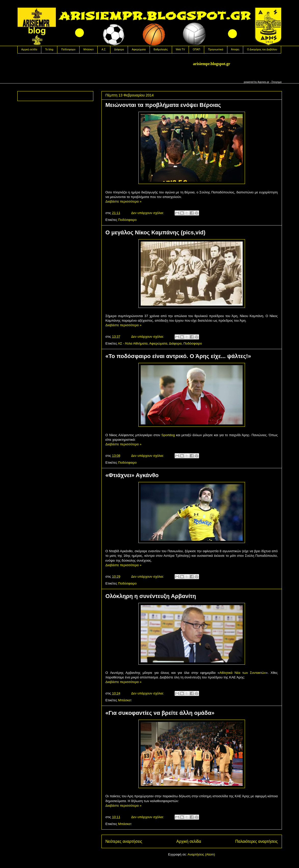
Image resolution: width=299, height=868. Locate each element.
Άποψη (235, 49)
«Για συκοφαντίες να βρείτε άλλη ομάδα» (160, 713)
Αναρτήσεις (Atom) (201, 854)
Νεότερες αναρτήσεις (124, 841)
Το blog (49, 49)
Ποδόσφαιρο (68, 49)
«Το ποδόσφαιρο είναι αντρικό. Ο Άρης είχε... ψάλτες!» (178, 356)
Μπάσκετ (88, 49)
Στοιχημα (277, 82)
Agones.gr (263, 82)
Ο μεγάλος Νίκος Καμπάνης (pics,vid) (155, 232)
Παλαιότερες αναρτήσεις (256, 841)
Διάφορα (119, 49)
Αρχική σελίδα (29, 49)
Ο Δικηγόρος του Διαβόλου (262, 49)
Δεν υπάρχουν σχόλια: (148, 213)
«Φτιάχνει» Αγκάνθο (132, 475)
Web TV (180, 49)
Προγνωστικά (216, 49)
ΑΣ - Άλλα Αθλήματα (133, 343)
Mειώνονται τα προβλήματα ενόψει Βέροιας (163, 105)
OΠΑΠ (196, 49)
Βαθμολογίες (161, 49)
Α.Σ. (104, 49)
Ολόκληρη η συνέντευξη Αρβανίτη (151, 596)
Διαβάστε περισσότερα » (123, 201)
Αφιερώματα (139, 49)
